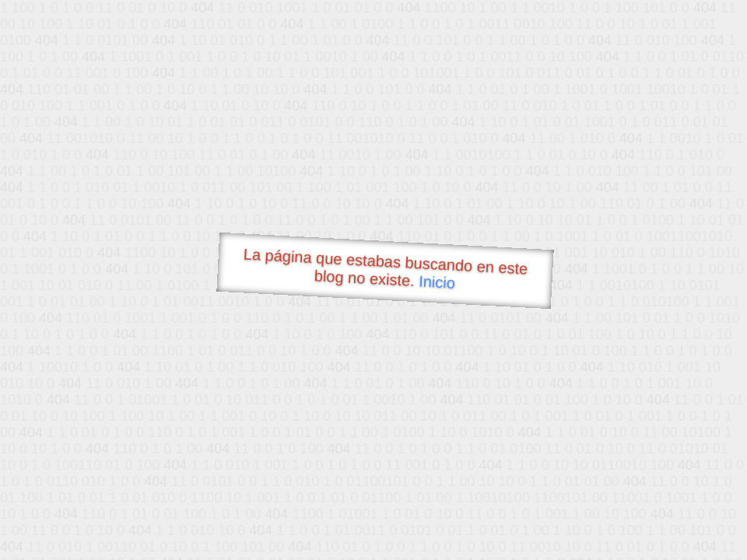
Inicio (437, 282)
